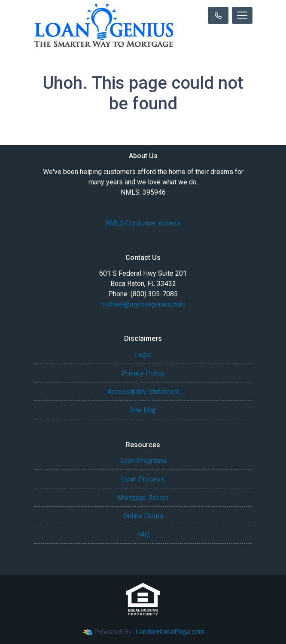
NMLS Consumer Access (143, 223)
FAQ (143, 534)
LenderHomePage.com (170, 632)
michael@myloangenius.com (143, 304)
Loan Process (143, 479)
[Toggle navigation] (242, 15)
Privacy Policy (143, 373)
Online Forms (143, 516)
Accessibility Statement (143, 392)
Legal (143, 355)
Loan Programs (143, 461)
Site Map (143, 410)
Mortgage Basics (143, 498)
